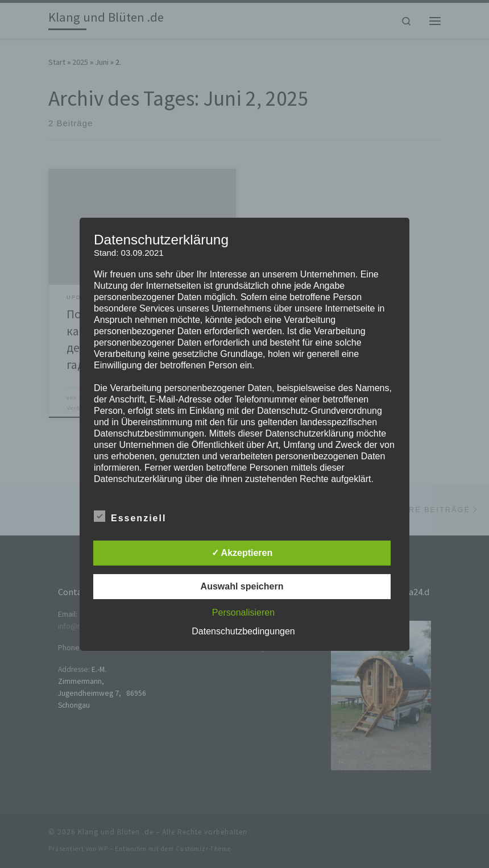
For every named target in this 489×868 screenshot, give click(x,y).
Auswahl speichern (242, 586)
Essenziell (130, 516)
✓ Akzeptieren (242, 553)
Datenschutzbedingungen (243, 631)
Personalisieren (243, 612)
